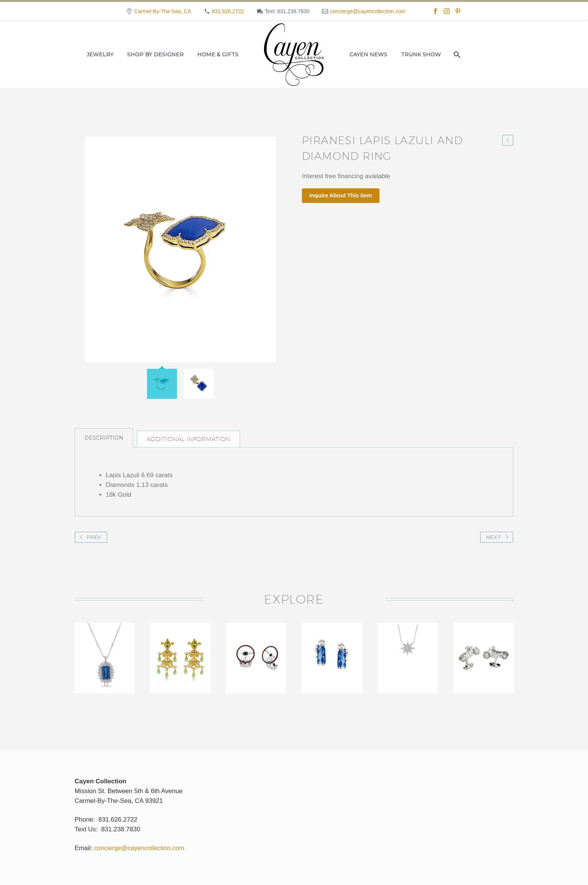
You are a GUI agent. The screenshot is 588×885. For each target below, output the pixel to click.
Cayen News (368, 54)
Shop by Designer (155, 54)
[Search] (456, 55)
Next (499, 542)
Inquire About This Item (341, 195)
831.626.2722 (228, 11)
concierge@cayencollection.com (368, 11)
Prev (89, 542)
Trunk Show (421, 54)
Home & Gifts (218, 54)
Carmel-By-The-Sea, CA (163, 11)
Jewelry (100, 54)
